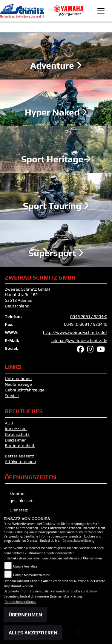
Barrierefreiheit (20, 445)
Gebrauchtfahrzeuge (25, 390)
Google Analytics (25, 566)
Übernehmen (25, 615)
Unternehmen (18, 379)
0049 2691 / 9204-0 (89, 316)
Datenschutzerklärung (78, 541)
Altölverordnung (20, 462)
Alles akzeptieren (33, 633)
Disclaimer (15, 440)
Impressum (16, 429)
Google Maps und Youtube (32, 575)
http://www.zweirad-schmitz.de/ (75, 332)
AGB (9, 423)
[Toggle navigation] (101, 11)
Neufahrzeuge (18, 384)
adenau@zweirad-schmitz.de (79, 340)
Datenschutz (17, 434)
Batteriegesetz (19, 456)
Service (12, 396)
